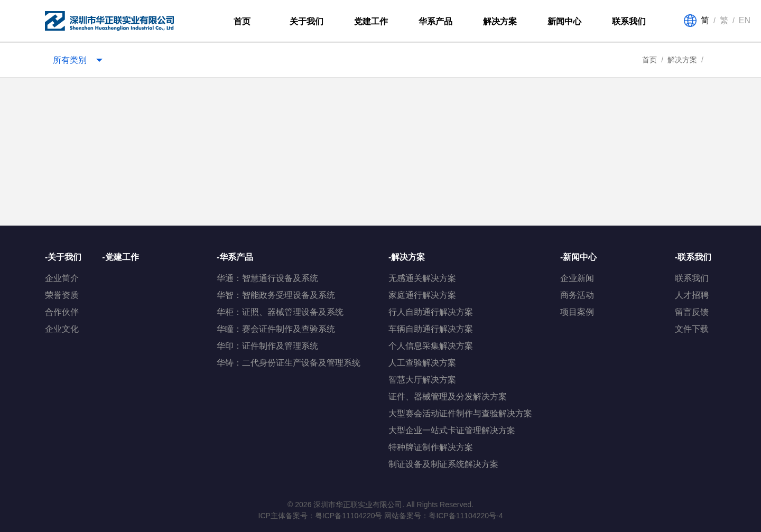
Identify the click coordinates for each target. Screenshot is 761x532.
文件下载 (692, 329)
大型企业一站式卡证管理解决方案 (452, 430)
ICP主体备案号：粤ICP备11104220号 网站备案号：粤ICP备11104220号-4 (381, 516)
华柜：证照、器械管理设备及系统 (280, 312)
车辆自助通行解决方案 (431, 329)
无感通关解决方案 (422, 278)
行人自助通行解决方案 (431, 312)
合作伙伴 (62, 312)
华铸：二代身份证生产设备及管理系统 (289, 363)
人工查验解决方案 (422, 363)
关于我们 (307, 21)
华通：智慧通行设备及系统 (267, 278)
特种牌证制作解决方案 (431, 447)
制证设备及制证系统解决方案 (443, 464)
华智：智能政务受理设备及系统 (276, 295)
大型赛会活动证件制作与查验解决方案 (460, 413)
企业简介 (62, 278)
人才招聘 (692, 295)
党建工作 (371, 21)
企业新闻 (577, 278)
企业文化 (62, 329)
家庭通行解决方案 (422, 295)
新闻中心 (564, 21)
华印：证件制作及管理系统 (267, 346)
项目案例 (577, 312)
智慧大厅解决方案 (422, 380)
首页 (242, 21)
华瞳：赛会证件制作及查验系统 (276, 329)
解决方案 (500, 21)
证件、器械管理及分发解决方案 (448, 396)
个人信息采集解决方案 (431, 346)
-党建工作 (120, 257)
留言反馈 (692, 312)
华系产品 (435, 21)
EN (745, 20)
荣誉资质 (62, 295)
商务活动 (577, 295)
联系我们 (629, 21)
